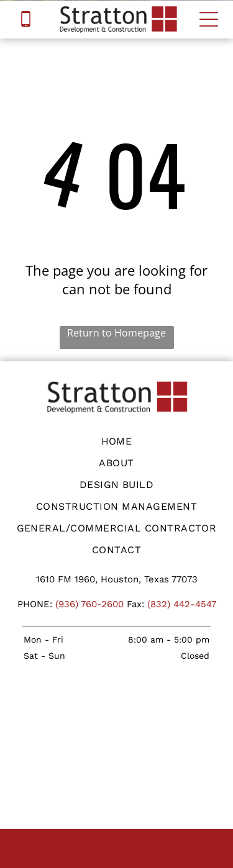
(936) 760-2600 (89, 604)
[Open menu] (209, 19)
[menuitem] (116, 441)
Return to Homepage (116, 333)
